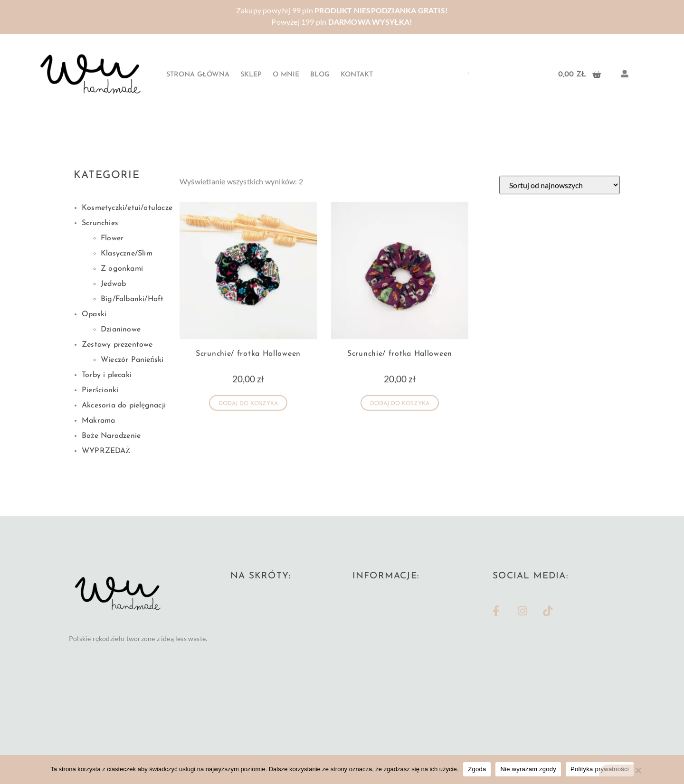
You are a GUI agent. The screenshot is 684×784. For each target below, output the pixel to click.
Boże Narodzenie (111, 436)
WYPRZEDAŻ (106, 451)
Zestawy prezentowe (117, 345)
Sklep (251, 75)
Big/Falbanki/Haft (132, 299)
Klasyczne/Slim (127, 254)
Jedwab (113, 284)
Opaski (94, 314)
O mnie (286, 75)
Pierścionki (100, 390)
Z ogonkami (122, 269)
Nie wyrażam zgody (528, 769)
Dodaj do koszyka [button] (248, 412)
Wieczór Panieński (132, 360)
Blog (320, 75)
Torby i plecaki (107, 375)
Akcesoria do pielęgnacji (124, 406)
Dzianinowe (121, 330)
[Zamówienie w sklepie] (560, 193)
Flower (112, 238)
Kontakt (357, 75)
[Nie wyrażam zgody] (638, 774)
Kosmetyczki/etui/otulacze (127, 208)
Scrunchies (100, 223)
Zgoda (477, 769)
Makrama (98, 421)
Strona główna (198, 75)
